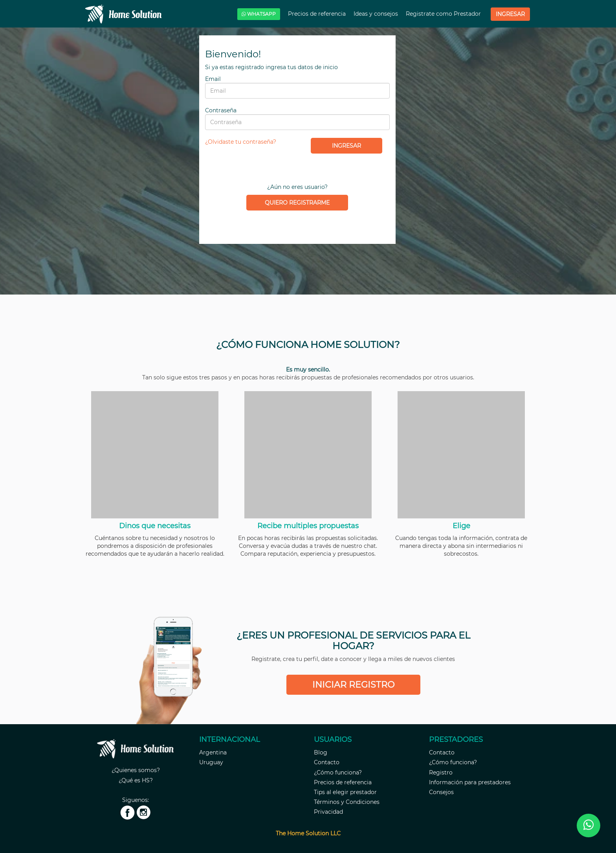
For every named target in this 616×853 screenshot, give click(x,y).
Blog (321, 752)
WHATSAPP (259, 14)
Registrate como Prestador (444, 14)
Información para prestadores (470, 782)
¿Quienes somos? (136, 770)
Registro (441, 772)
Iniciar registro (353, 685)
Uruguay (211, 762)
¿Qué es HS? (136, 780)
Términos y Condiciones (347, 802)
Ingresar (510, 14)
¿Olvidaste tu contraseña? (241, 142)
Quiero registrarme (297, 203)
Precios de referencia (318, 14)
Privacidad (328, 812)
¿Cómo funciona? (338, 772)
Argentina (213, 752)
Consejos (441, 792)
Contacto (327, 762)
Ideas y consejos (377, 14)
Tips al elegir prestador (345, 792)
